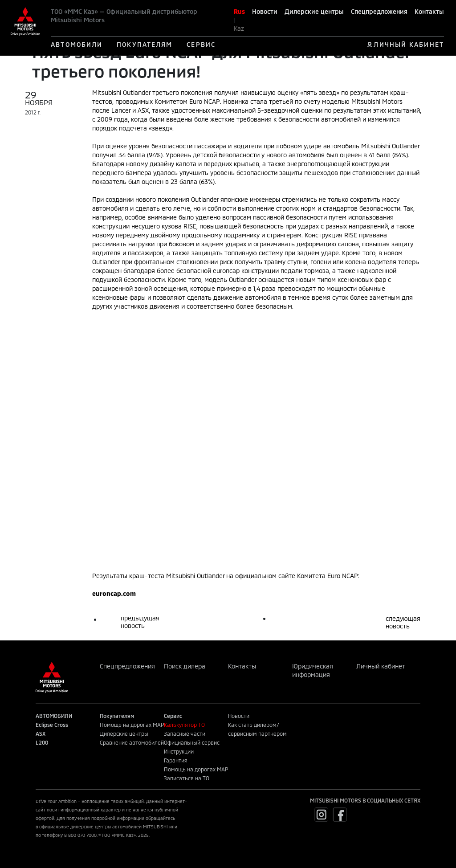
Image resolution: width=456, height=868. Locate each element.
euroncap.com (114, 593)
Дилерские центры (314, 11)
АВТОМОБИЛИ (77, 44)
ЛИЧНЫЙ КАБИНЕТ (409, 44)
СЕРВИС (201, 44)
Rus (239, 11)
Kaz (239, 28)
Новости (265, 11)
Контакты (429, 11)
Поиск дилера (185, 666)
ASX (41, 734)
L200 (42, 742)
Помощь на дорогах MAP (132, 725)
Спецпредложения (379, 11)
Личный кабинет (381, 666)
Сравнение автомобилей (132, 742)
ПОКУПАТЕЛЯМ (145, 44)
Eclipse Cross (52, 725)
